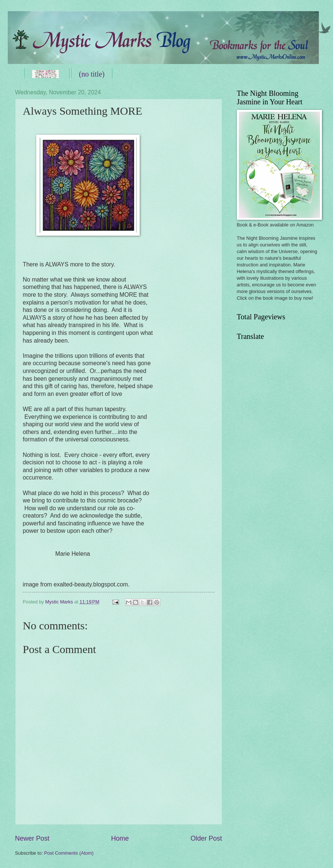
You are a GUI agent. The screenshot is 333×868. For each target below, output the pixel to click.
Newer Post (32, 838)
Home (120, 838)
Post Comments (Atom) (69, 853)
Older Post (206, 838)
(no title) (92, 74)
